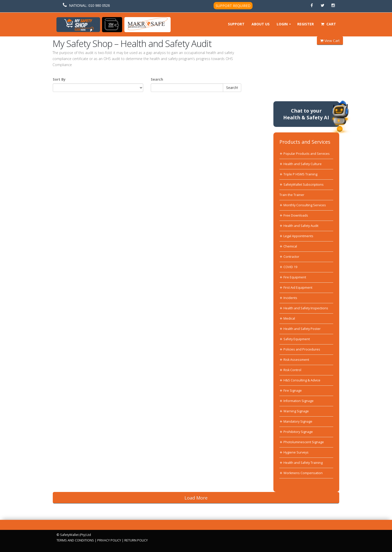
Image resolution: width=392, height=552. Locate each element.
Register (306, 24)
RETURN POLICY (136, 540)
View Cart (330, 41)
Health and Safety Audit (301, 226)
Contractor (291, 257)
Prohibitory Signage (298, 432)
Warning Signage (296, 411)
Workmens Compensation (303, 473)
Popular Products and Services (307, 154)
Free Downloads (296, 215)
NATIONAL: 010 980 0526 (89, 6)
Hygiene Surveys (296, 452)
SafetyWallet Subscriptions (304, 185)
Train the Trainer (292, 195)
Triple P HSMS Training (300, 174)
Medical (289, 318)
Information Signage (299, 401)
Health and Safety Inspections (306, 308)
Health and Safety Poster (302, 329)
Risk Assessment (296, 360)
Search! (232, 88)
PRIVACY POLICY (109, 540)
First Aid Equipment (298, 288)
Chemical (290, 246)
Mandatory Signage (298, 421)
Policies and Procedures (302, 349)
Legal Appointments (298, 236)
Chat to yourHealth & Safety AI (306, 114)
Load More (196, 498)
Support (236, 24)
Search (157, 79)
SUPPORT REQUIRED (233, 6)
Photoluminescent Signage (304, 442)
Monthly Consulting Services (305, 205)
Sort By (59, 79)
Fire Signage (293, 391)
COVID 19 (290, 267)
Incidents (290, 298)
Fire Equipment (295, 277)
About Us (261, 24)
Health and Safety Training (303, 463)
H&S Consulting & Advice (302, 380)
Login (282, 24)
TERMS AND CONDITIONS (75, 540)
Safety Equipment (297, 339)
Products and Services (305, 142)
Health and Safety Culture (303, 164)
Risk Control (292, 370)
